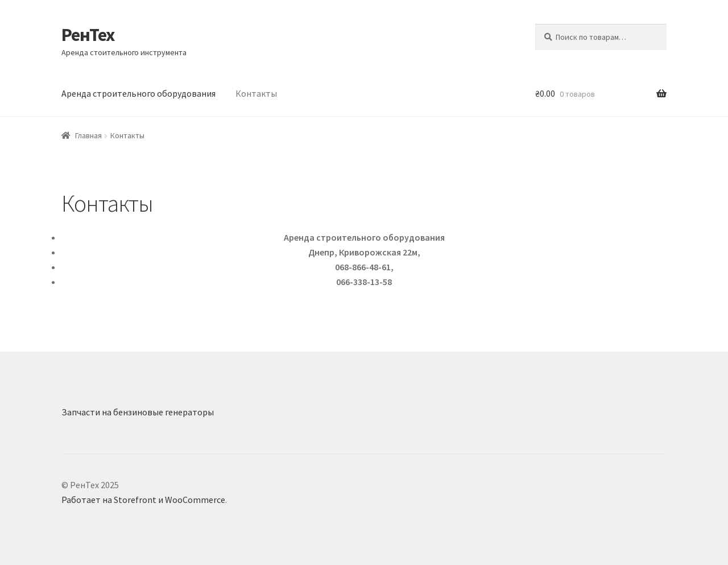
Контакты (256, 93)
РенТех (88, 35)
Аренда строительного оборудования (138, 93)
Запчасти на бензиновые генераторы (138, 412)
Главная (88, 135)
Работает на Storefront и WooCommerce (143, 500)
